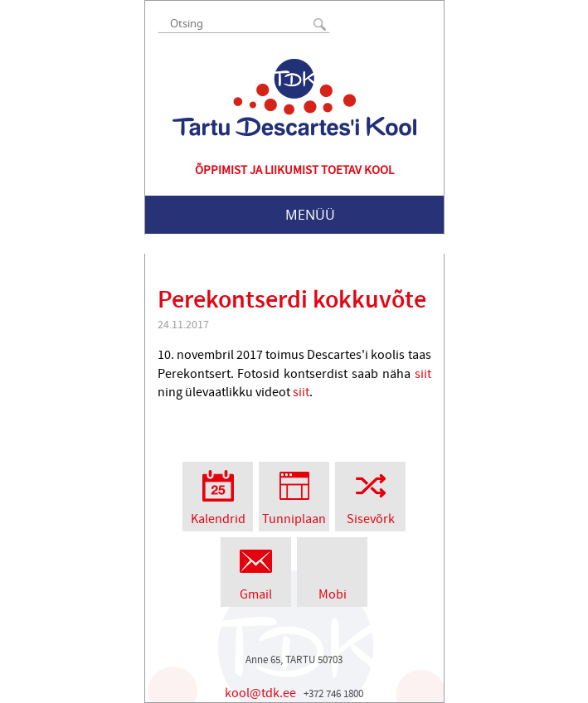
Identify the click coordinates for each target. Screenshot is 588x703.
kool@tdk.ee (260, 693)
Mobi (332, 570)
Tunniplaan (294, 495)
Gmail (256, 570)
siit (423, 374)
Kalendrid (218, 495)
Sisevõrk (370, 495)
